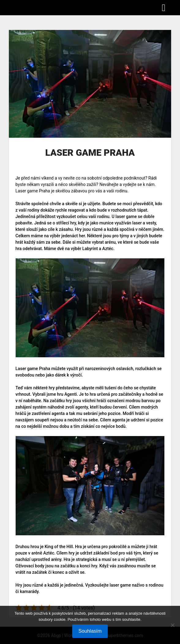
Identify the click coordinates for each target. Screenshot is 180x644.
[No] (172, 625)
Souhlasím (90, 631)
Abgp (17, 7)
